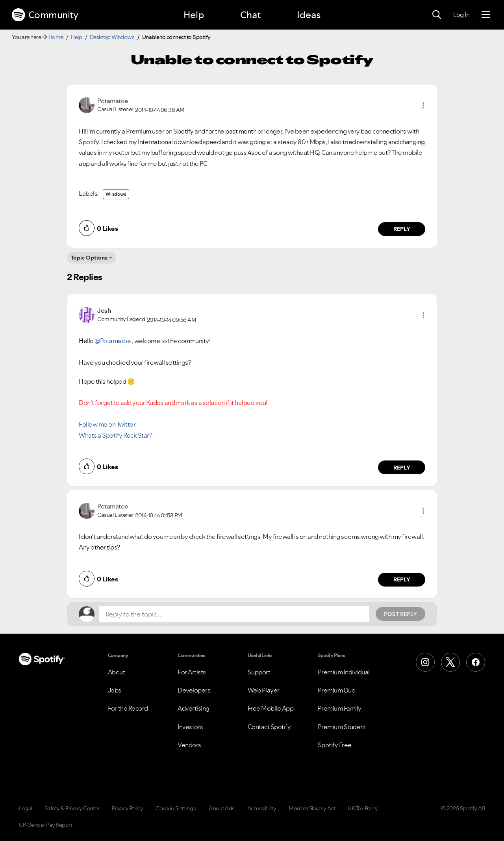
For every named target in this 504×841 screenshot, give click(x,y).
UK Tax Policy (363, 808)
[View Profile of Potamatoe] (113, 101)
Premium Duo (337, 690)
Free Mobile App (271, 708)
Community (45, 15)
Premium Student (342, 727)
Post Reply (400, 614)
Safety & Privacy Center (72, 808)
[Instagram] (425, 662)
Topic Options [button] (89, 258)
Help (194, 15)
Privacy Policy (127, 808)
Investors (190, 727)
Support (259, 672)
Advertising (194, 708)
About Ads (222, 808)
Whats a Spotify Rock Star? (115, 435)
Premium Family (340, 708)
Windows (116, 194)
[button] (423, 105)
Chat (250, 15)
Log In (461, 15)
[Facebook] (476, 662)
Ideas (309, 15)
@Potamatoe (113, 341)
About (117, 672)
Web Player (264, 690)
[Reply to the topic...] (234, 614)
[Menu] (486, 15)
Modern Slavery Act (312, 808)
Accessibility (262, 808)
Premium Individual (344, 672)
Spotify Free (335, 745)
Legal (25, 808)
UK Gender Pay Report (45, 825)
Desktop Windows (112, 37)
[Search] (437, 15)
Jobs (115, 690)
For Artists (192, 672)
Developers (194, 690)
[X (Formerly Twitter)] (450, 662)
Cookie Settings (176, 808)
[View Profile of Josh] (104, 310)
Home (56, 37)
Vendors (189, 745)
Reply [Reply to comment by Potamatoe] (402, 229)
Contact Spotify (269, 727)
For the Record (128, 708)
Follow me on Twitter (107, 424)
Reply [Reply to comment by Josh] (402, 468)
